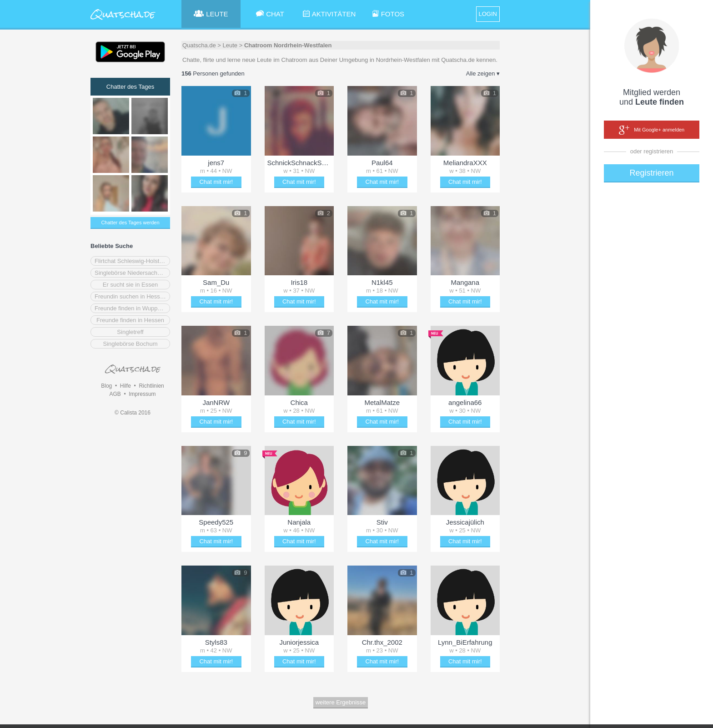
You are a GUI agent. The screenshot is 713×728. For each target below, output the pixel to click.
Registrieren (651, 173)
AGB (115, 394)
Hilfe (126, 386)
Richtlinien (151, 386)
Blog (106, 386)
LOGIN (488, 14)
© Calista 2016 (133, 413)
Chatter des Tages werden (130, 222)
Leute (230, 45)
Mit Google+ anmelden (652, 130)
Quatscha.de (199, 45)
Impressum (142, 394)
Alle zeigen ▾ (483, 73)
